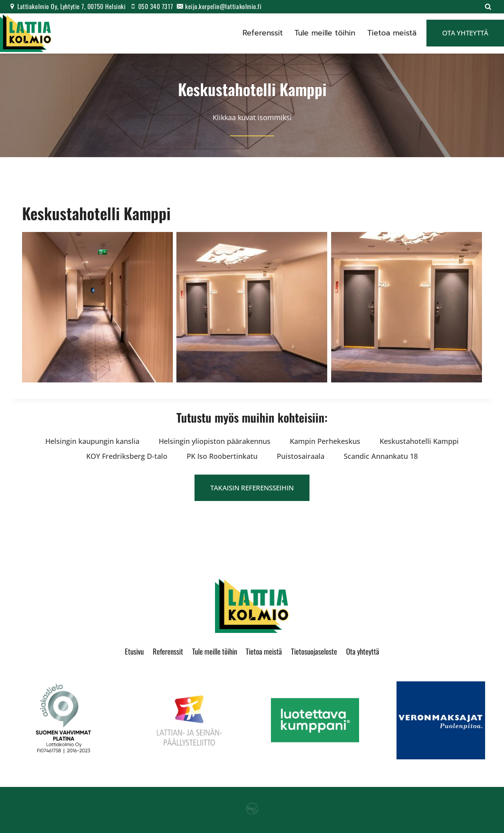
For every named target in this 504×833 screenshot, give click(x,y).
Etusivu (134, 651)
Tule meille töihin (325, 33)
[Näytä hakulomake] (488, 7)
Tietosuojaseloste (314, 651)
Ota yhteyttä (465, 33)
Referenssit (263, 33)
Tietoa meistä (392, 33)
